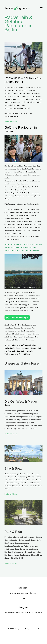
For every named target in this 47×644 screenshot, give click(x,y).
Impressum (23, 588)
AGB (23, 599)
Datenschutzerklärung (24, 593)
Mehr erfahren (12, 122)
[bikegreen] (17, 8)
